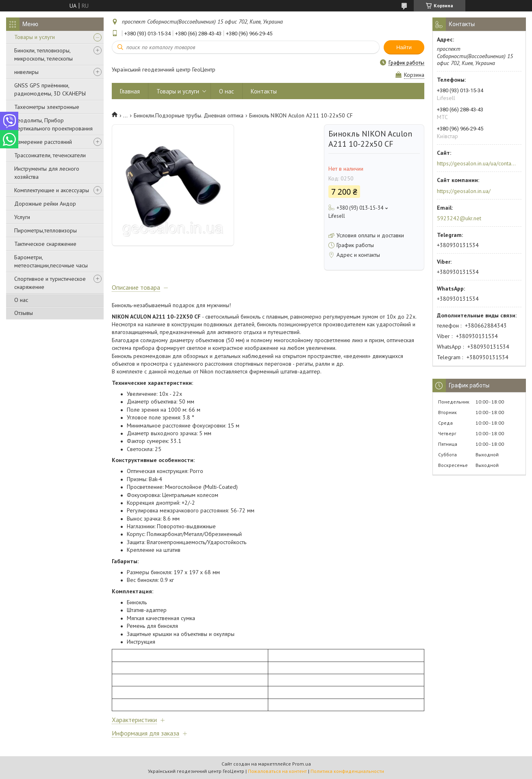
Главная (130, 91)
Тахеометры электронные (47, 107)
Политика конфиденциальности (347, 771)
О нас (21, 300)
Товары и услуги (35, 37)
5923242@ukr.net (459, 218)
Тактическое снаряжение (45, 244)
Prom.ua (302, 764)
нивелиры (26, 72)
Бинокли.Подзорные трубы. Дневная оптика (189, 115)
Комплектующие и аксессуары (52, 190)
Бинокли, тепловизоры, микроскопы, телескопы (43, 54)
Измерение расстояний (43, 142)
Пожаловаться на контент (277, 771)
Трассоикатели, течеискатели (50, 155)
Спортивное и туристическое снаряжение (50, 283)
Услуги (22, 217)
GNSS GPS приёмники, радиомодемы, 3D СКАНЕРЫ (50, 89)
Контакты (264, 91)
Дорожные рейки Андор (45, 204)
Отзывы (24, 313)
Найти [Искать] (404, 47)
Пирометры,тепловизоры (46, 230)
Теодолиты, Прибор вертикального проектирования (53, 124)
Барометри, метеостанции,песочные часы (51, 261)
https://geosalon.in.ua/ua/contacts (477, 163)
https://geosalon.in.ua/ (464, 191)
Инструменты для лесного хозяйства (47, 173)
